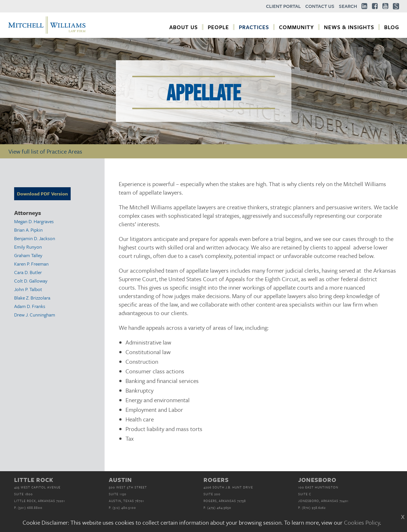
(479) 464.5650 (219, 508)
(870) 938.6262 (314, 508)
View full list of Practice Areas (45, 151)
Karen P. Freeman (31, 264)
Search (348, 6)
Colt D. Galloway (31, 281)
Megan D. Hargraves (34, 221)
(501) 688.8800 (30, 508)
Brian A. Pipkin (28, 230)
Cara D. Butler (28, 272)
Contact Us (320, 6)
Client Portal (283, 6)
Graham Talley (28, 255)
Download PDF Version (42, 194)
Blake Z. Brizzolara (32, 298)
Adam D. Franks (30, 306)
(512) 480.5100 (124, 508)
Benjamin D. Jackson (35, 238)
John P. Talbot (28, 289)
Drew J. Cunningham (35, 315)
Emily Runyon (28, 247)
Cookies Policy (362, 522)
